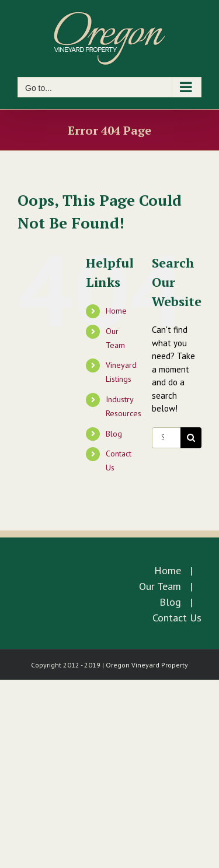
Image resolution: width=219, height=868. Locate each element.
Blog (114, 434)
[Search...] (166, 438)
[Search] (191, 438)
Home (116, 311)
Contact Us (177, 618)
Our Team (160, 586)
